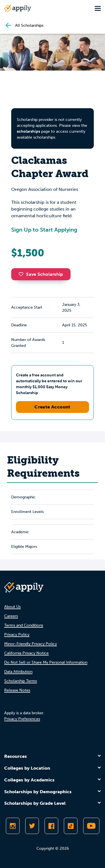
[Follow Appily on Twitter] (32, 826)
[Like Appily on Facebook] (51, 826)
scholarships (28, 131)
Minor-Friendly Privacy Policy (31, 644)
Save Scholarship (41, 274)
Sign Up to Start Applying (44, 230)
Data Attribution (18, 672)
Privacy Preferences (22, 719)
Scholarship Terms (21, 681)
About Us (12, 607)
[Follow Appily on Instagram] (13, 826)
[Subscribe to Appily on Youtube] (91, 826)
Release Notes (17, 690)
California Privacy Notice (26, 653)
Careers (11, 616)
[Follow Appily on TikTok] (71, 826)
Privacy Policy (17, 635)
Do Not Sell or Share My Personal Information (46, 662)
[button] (22, 274)
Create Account (53, 407)
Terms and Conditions (24, 625)
